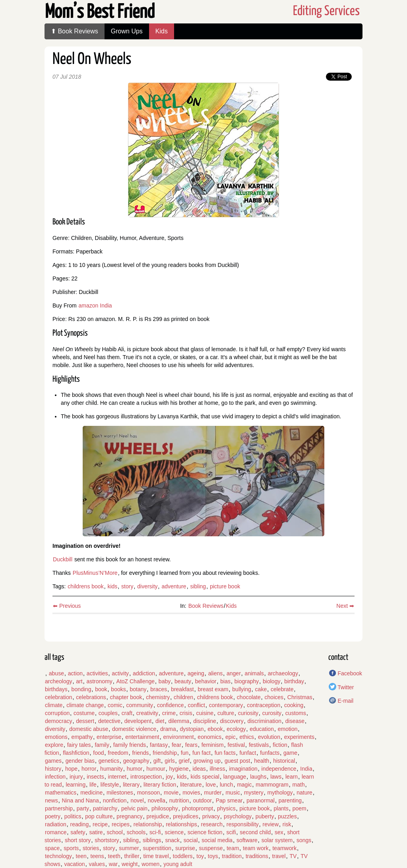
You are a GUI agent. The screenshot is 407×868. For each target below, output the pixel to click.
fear (176, 745)
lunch (226, 785)
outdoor (202, 800)
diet (160, 721)
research (212, 824)
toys (213, 856)
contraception (264, 705)
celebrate (282, 689)
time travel (156, 856)
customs (296, 713)
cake (261, 689)
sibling (198, 586)
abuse (56, 673)
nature (304, 793)
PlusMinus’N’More (95, 573)
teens (97, 856)
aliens (216, 673)
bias (225, 681)
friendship (165, 753)
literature (191, 785)
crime (169, 713)
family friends (130, 745)
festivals (259, 745)
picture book (225, 586)
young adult (178, 864)
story (127, 586)
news (51, 800)
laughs (258, 777)
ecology (236, 729)
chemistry (158, 697)
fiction (280, 745)
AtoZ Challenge (136, 681)
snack (172, 840)
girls (170, 761)
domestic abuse (89, 729)
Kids (162, 31)
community (140, 705)
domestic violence (134, 729)
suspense (211, 848)
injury (76, 777)
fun (185, 753)
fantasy (159, 745)
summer (129, 848)
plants (281, 808)
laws (276, 777)
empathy (82, 737)
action (75, 673)
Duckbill (63, 559)
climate (54, 705)
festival (236, 745)
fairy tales (79, 745)
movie (171, 793)
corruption (57, 713)
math (299, 785)
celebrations (91, 697)
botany (138, 689)
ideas (199, 769)
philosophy (165, 808)
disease (295, 721)
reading (79, 824)
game (290, 753)
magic (244, 785)
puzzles (287, 816)
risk (287, 824)
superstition (157, 848)
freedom (118, 753)
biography (247, 681)
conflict (196, 705)
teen (81, 856)
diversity (147, 586)
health (262, 761)
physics (226, 808)
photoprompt (198, 808)
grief (184, 761)
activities (97, 673)
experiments (299, 737)
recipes (121, 824)
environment (179, 737)
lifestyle (110, 785)
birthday (294, 681)
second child (255, 832)
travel (279, 856)
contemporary (226, 705)
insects (95, 777)
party (83, 808)
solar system (277, 840)
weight (130, 864)
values (97, 864)
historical (284, 761)
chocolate (249, 697)
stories (91, 848)
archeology (59, 681)
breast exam (213, 689)
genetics (109, 761)
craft (127, 713)
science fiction (205, 832)
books (118, 689)
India (306, 769)
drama (168, 729)
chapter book (126, 697)
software (247, 840)
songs (304, 840)
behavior (206, 681)
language (235, 777)
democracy (58, 721)
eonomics (209, 737)
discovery (232, 721)
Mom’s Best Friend (100, 13)
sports (71, 848)
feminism (213, 745)
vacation (74, 864)
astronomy (99, 681)
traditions (257, 856)
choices (274, 697)
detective (109, 721)
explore (54, 745)
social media (217, 840)
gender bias (80, 761)
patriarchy (105, 808)
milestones (120, 793)
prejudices (186, 816)
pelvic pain (134, 808)
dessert (85, 721)
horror (89, 769)
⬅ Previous (67, 606)
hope (71, 769)
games (53, 761)
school (114, 832)
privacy (211, 816)
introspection (146, 777)
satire (96, 832)
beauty (183, 681)
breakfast (182, 689)
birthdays (56, 689)
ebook (215, 729)
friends (140, 753)
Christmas (300, 697)
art (79, 681)
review (271, 824)
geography (136, 761)
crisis (186, 713)
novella (157, 800)
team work (256, 848)
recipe (100, 824)
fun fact (202, 753)
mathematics (61, 793)
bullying (241, 689)
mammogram (272, 785)
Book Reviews (206, 606)
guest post (237, 761)
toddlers (183, 856)
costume (84, 713)
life (93, 785)
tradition (232, 856)
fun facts (225, 753)
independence (279, 769)
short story (78, 840)
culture (226, 713)
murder (213, 793)
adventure (174, 586)
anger (234, 673)
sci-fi (155, 832)
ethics (247, 737)
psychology (238, 816)
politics (73, 816)
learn (292, 777)
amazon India (95, 305)
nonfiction (115, 800)
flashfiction (76, 753)
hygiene (179, 769)
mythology (280, 793)
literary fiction (160, 785)
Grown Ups (127, 31)
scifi (231, 832)
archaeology (283, 673)
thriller (132, 856)
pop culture (99, 816)
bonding (81, 689)
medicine (91, 793)
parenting (290, 800)
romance (56, 832)
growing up (207, 761)
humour (156, 769)
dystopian (192, 729)
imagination (243, 769)
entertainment (142, 737)
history (53, 769)
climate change (85, 705)
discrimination (264, 721)
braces (159, 689)
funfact (248, 753)
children (183, 697)
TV (293, 856)
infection (55, 777)
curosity (272, 713)
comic (115, 705)
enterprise (109, 737)
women (150, 864)
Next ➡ (345, 606)
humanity (111, 769)
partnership (59, 808)
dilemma (179, 721)
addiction (144, 673)
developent (138, 721)
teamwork (284, 848)
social (191, 840)
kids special (205, 777)
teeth (114, 856)
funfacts (270, 753)
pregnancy (129, 816)
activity (120, 673)
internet (117, 777)
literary (131, 785)
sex (279, 832)
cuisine (205, 713)
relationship (148, 824)
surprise (185, 848)
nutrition (179, 800)
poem (299, 808)
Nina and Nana (80, 800)
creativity (147, 713)
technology (58, 856)
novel (137, 800)
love (211, 785)
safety (78, 832)
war (113, 864)
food (98, 753)
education (262, 729)
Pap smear (229, 800)
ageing (196, 673)
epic (231, 737)
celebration (59, 697)
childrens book (85, 586)
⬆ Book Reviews (75, 31)
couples (108, 713)
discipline (205, 721)
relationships (181, 824)
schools (136, 832)
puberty (265, 816)
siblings (152, 840)
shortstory (107, 840)
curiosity (248, 713)
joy (169, 777)
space (52, 848)
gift (157, 761)
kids (112, 586)
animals (254, 673)
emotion (288, 729)
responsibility (243, 824)
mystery (254, 793)
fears (191, 745)
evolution (269, 737)
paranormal (261, 800)
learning (76, 785)
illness (217, 769)
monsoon (149, 793)
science (174, 832)
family (102, 745)
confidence (171, 705)
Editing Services (326, 11)
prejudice (158, 816)
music (233, 793)
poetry (53, 816)
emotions (56, 737)
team (233, 848)
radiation (56, 824)
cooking (294, 705)
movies (191, 793)
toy (200, 856)
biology (271, 681)
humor (135, 769)
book (101, 689)
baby (165, 681)
